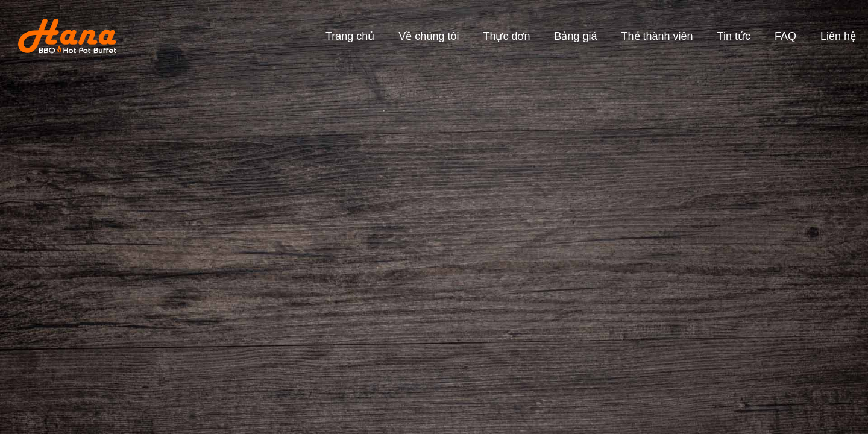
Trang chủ (350, 36)
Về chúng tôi (429, 36)
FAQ (785, 36)
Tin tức (734, 36)
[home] (58, 36)
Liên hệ (838, 36)
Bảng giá (575, 36)
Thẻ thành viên (657, 36)
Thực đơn (506, 36)
